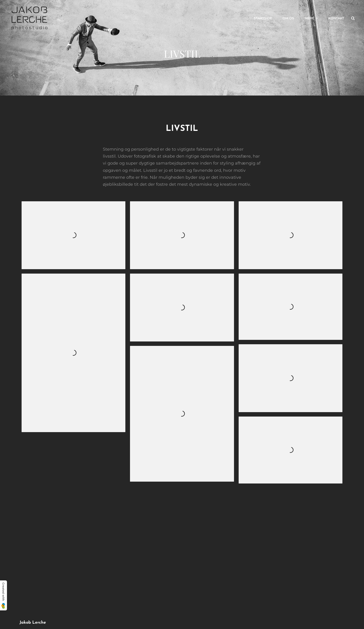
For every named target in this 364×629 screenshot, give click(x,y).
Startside (263, 18)
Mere (312, 18)
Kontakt (336, 18)
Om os (288, 18)
